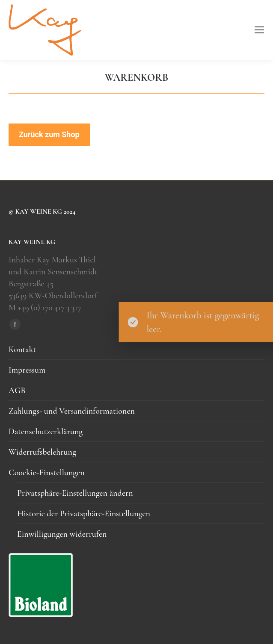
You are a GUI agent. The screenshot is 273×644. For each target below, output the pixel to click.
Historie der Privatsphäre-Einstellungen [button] (84, 514)
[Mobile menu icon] (259, 30)
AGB (17, 391)
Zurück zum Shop (49, 134)
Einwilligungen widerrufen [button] (62, 534)
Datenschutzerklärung (46, 432)
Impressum (27, 370)
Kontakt (22, 350)
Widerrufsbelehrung (42, 452)
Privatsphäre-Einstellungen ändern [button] (75, 493)
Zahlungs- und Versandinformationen (72, 411)
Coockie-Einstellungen (47, 473)
